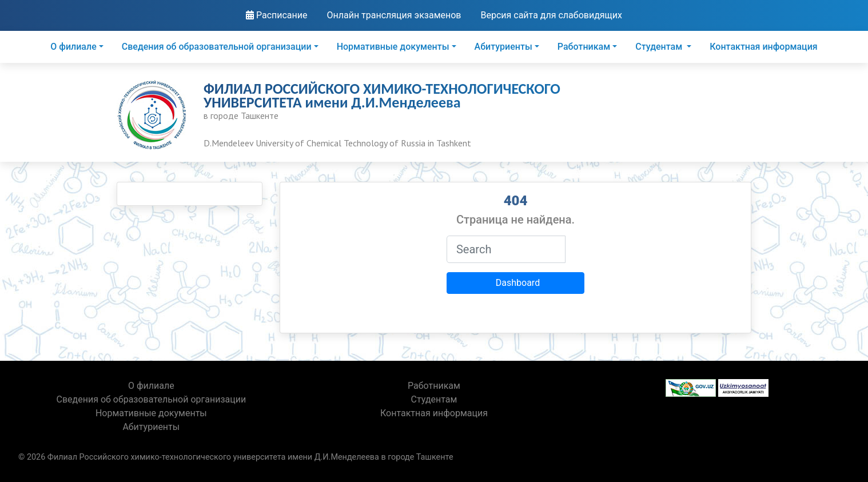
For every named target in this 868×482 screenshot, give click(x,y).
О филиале (73, 47)
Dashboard (518, 283)
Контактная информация (763, 47)
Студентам (660, 47)
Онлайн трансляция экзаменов (394, 15)
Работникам (584, 47)
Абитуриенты (503, 47)
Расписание (277, 15)
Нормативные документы (393, 47)
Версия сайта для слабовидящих (551, 15)
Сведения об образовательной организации (217, 47)
